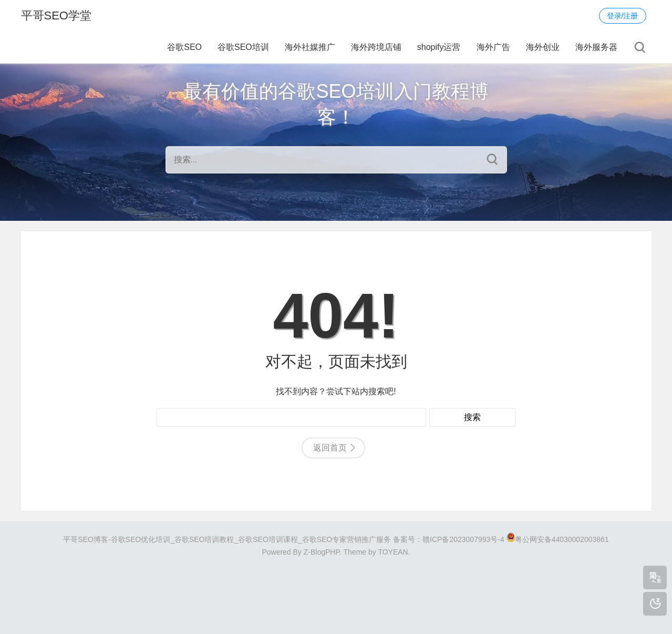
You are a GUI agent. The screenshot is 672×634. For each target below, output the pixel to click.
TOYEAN (393, 552)
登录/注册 (623, 16)
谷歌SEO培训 (243, 47)
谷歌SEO (184, 47)
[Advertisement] (336, 591)
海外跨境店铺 (376, 47)
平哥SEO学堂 (56, 16)
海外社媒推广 (310, 47)
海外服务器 (596, 47)
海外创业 (543, 47)
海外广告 (493, 47)
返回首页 (330, 448)
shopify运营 (439, 47)
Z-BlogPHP (322, 552)
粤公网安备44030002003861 (562, 539)
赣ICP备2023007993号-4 (463, 539)
